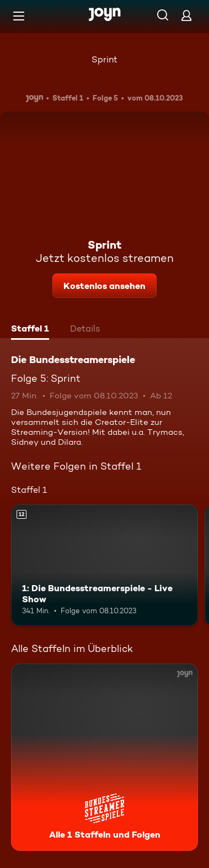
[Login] (186, 15)
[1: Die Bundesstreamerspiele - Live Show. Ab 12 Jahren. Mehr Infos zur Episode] (104, 565)
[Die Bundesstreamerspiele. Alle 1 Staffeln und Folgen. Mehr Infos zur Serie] (104, 757)
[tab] (30, 330)
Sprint (104, 59)
